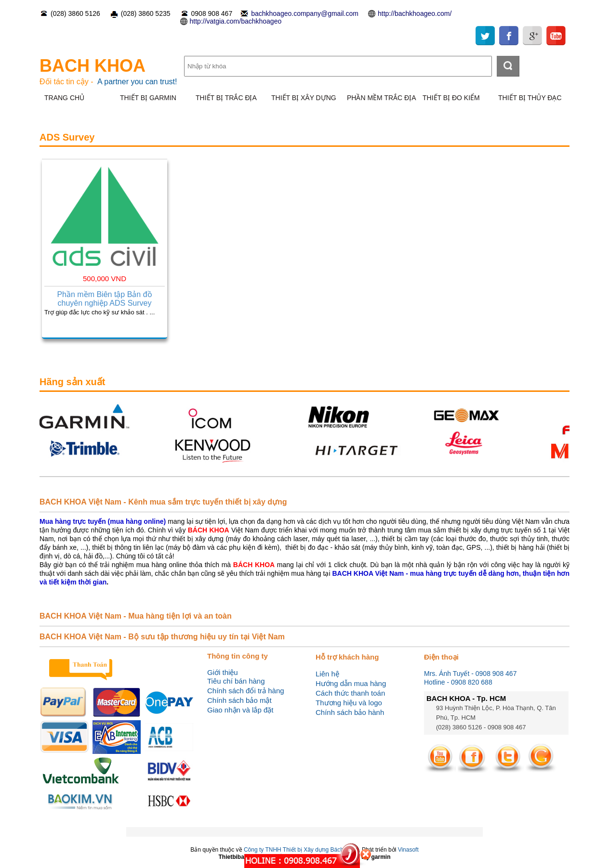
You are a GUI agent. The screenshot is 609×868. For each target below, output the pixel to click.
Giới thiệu (223, 672)
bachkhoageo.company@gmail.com (305, 13)
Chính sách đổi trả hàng (246, 691)
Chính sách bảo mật (239, 700)
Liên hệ (327, 674)
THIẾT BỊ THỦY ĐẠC (530, 98)
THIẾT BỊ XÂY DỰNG (304, 98)
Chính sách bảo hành (350, 712)
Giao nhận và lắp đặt (240, 710)
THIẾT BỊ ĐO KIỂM (451, 98)
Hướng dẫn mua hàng (351, 683)
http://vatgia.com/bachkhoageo (236, 21)
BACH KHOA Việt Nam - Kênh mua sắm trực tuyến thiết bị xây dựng (163, 502)
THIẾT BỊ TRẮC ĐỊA (226, 98)
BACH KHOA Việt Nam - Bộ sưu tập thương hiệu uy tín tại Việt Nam (162, 637)
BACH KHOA (93, 66)
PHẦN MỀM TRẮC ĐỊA (382, 98)
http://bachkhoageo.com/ (415, 13)
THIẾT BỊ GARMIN (148, 98)
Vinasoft (408, 850)
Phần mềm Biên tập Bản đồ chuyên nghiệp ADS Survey (104, 299)
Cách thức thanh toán (350, 693)
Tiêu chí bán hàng (236, 681)
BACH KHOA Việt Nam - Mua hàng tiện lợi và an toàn (136, 616)
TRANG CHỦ (64, 98)
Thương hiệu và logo (349, 703)
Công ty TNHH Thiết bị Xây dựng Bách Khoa (301, 850)
